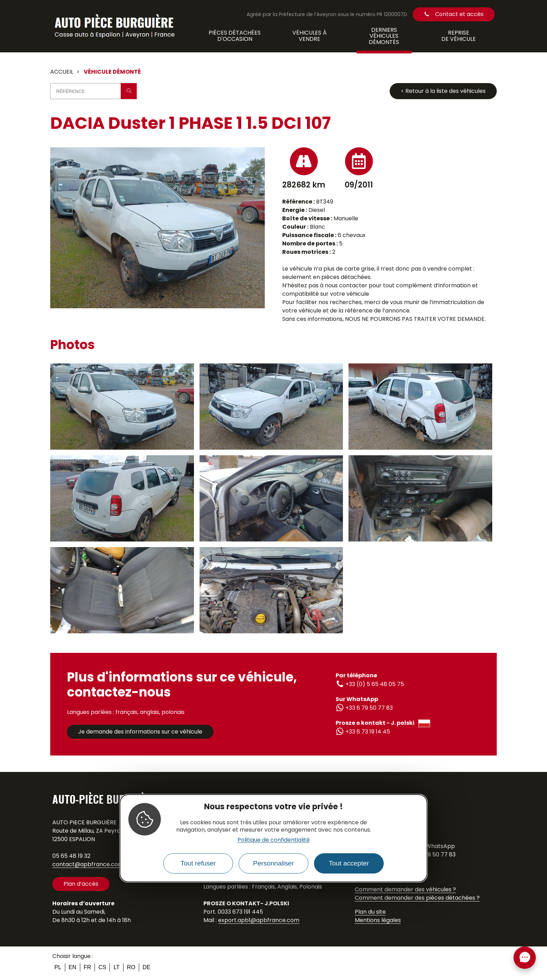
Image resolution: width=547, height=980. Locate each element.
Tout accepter (349, 863)
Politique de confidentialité (274, 840)
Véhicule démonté (112, 72)
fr (87, 967)
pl (58, 967)
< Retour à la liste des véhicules (443, 91)
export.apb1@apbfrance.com (259, 920)
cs (102, 967)
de (147, 967)
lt (116, 967)
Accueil (62, 72)
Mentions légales (378, 920)
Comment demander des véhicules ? (405, 889)
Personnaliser (273, 863)
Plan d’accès (81, 884)
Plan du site (370, 912)
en (73, 967)
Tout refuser (198, 863)
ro (131, 967)
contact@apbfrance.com (88, 864)
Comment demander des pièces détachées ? (417, 898)
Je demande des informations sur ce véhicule (140, 732)
